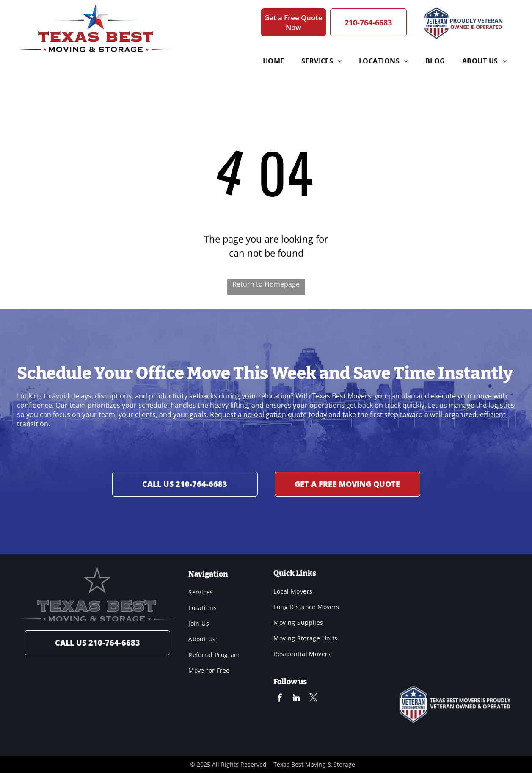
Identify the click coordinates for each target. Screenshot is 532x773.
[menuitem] (246, 61)
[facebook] (280, 699)
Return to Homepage (266, 284)
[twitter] (313, 699)
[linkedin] (296, 699)
